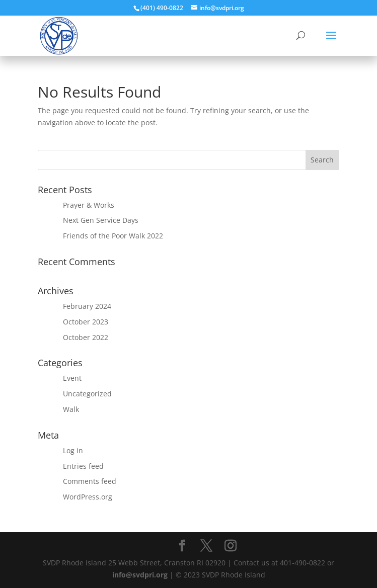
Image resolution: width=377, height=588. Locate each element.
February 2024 (87, 306)
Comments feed (90, 481)
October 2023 (86, 322)
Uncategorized (87, 394)
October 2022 (86, 337)
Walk (71, 409)
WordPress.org (88, 497)
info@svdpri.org (140, 575)
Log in (73, 450)
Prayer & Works (89, 205)
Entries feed (83, 466)
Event (72, 378)
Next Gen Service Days (101, 220)
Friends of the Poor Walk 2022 (113, 236)
